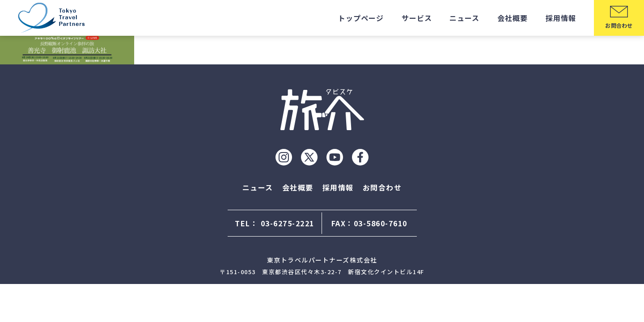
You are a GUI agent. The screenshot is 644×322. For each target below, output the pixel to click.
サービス (417, 18)
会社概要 (513, 18)
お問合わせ (382, 187)
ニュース (464, 18)
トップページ (361, 18)
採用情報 (561, 18)
